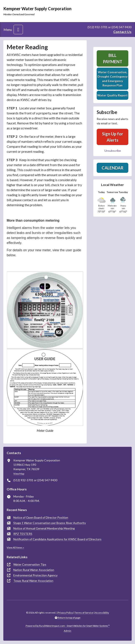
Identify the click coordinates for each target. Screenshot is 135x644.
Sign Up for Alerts (113, 137)
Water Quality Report (112, 95)
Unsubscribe (113, 151)
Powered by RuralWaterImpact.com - (68, 626)
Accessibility (102, 613)
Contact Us (122, 32)
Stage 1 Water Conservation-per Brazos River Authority (50, 523)
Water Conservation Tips (30, 564)
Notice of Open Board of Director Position (41, 517)
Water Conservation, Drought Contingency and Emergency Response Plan (112, 79)
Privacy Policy (65, 613)
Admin (67, 631)
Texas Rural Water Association (33, 581)
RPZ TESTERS (23, 534)
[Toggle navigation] (18, 30)
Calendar (113, 168)
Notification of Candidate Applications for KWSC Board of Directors (57, 539)
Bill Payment (113, 58)
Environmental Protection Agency (35, 575)
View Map (19, 474)
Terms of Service (84, 613)
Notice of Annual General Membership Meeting (44, 528)
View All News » (15, 547)
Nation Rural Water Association (34, 570)
